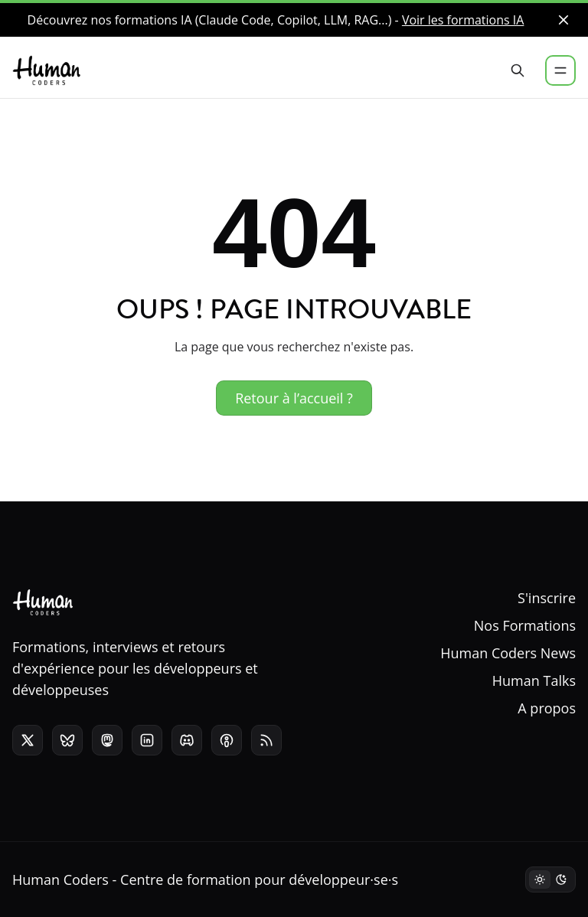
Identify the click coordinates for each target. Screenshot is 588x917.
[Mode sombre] (550, 879)
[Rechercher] (518, 70)
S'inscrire (547, 598)
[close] (563, 20)
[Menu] (560, 70)
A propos (547, 708)
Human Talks (534, 680)
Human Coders (60, 879)
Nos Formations (525, 625)
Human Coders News (508, 653)
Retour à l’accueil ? (294, 398)
